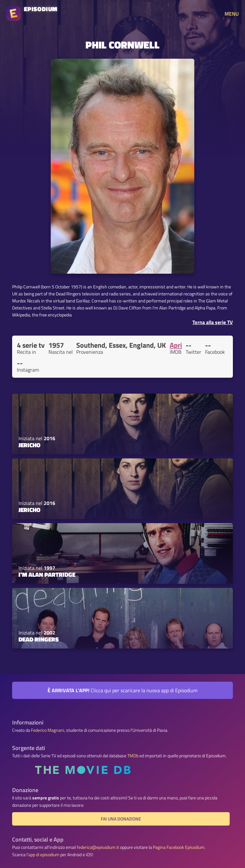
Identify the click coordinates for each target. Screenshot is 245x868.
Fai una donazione (121, 819)
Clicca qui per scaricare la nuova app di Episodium (122, 690)
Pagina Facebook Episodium (179, 847)
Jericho (30, 445)
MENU (232, 14)
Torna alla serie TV (213, 322)
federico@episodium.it (98, 847)
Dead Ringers (39, 639)
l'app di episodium (43, 855)
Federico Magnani (48, 730)
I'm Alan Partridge (47, 575)
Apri (176, 345)
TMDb (133, 756)
